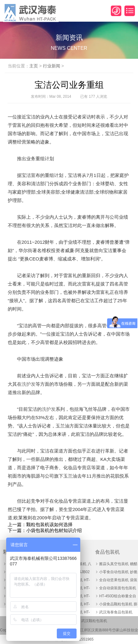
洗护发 (29, 384)
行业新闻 (52, 66)
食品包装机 (107, 552)
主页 (34, 66)
